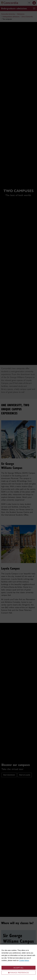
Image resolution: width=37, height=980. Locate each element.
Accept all (19, 968)
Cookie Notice (24, 960)
